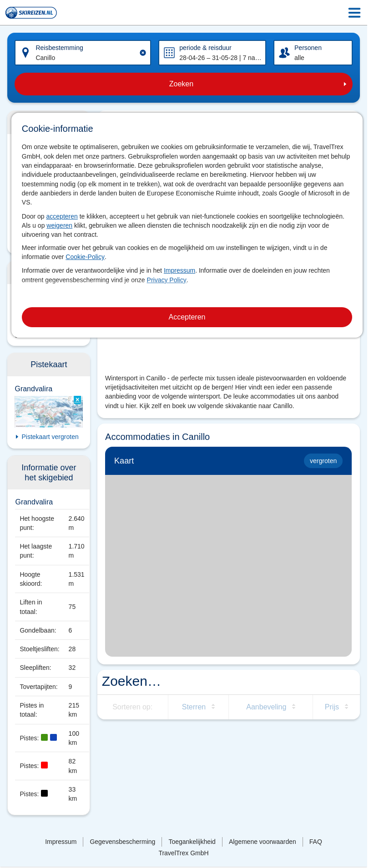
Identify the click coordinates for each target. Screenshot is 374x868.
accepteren (62, 216)
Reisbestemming (59, 48)
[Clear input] (143, 53)
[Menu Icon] (354, 13)
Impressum (179, 270)
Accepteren (187, 317)
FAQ (316, 842)
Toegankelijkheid (192, 842)
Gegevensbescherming (122, 842)
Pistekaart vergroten (50, 437)
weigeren (59, 225)
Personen (308, 48)
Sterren (194, 707)
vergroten (323, 461)
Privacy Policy (167, 280)
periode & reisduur (205, 48)
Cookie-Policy (85, 257)
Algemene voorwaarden (263, 842)
